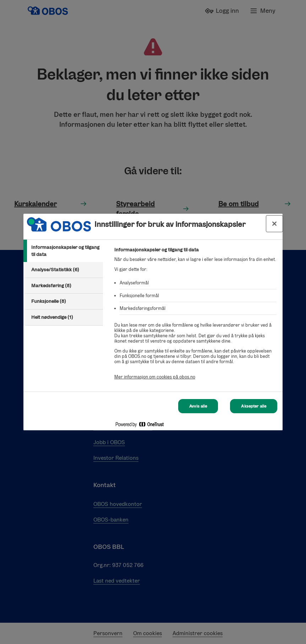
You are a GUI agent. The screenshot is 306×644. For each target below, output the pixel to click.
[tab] (63, 251)
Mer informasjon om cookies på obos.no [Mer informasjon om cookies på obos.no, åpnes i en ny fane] (155, 377)
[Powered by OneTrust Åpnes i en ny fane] (252, 426)
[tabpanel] (195, 317)
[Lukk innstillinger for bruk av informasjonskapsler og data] (274, 224)
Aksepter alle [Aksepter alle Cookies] (254, 405)
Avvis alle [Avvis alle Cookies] (198, 405)
